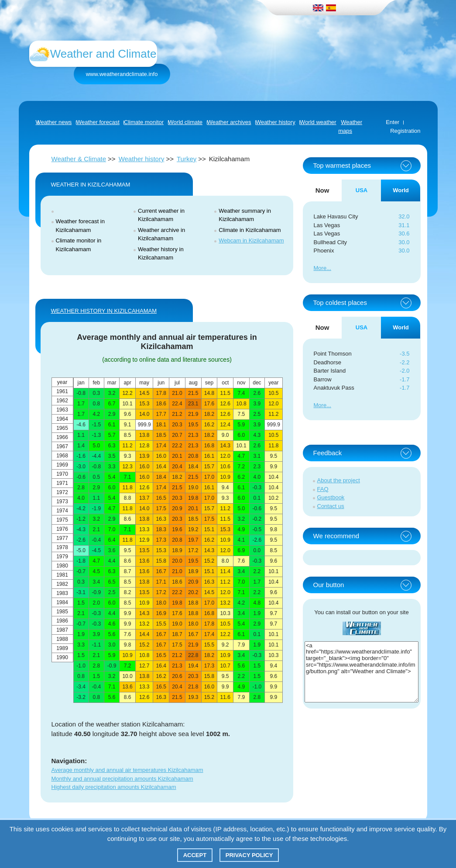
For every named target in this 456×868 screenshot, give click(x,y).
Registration (405, 131)
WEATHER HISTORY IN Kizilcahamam (104, 311)
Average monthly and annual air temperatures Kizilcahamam (127, 770)
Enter (393, 122)
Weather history (142, 159)
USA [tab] (362, 190)
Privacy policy (249, 855)
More (320, 268)
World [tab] (401, 190)
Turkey (187, 159)
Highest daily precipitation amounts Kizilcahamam (114, 787)
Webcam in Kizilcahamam (251, 240)
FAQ (323, 489)
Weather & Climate (79, 159)
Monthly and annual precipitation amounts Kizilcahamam (122, 779)
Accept (195, 855)
